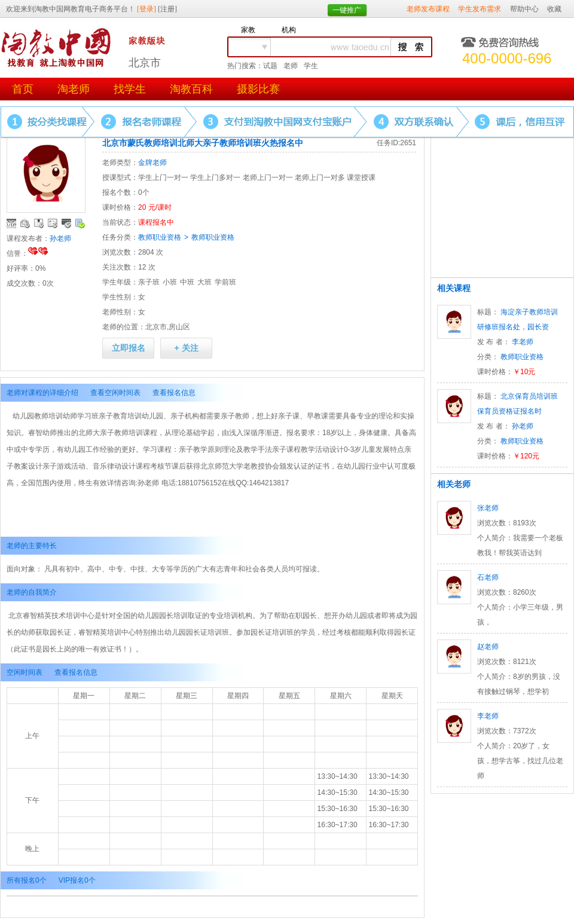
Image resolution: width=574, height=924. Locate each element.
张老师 (488, 508)
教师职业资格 (160, 237)
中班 (187, 282)
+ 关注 (186, 348)
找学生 (130, 89)
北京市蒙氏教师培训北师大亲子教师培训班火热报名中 (203, 143)
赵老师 (488, 647)
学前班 (225, 282)
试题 (270, 66)
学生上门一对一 (163, 178)
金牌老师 (152, 163)
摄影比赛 (258, 89)
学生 (311, 66)
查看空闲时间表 (115, 393)
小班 (170, 282)
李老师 (523, 342)
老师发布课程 (428, 9)
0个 (144, 192)
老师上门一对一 (268, 178)
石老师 (488, 577)
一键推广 (347, 10)
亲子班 (149, 282)
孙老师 (60, 238)
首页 (23, 89)
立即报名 (129, 348)
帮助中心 (524, 9)
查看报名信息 (174, 393)
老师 (291, 66)
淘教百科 (191, 89)
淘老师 (74, 89)
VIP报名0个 (77, 880)
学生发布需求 (480, 9)
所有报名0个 (27, 880)
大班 (204, 282)
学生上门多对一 (215, 178)
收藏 (554, 9)
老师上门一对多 (320, 178)
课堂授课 (361, 178)
